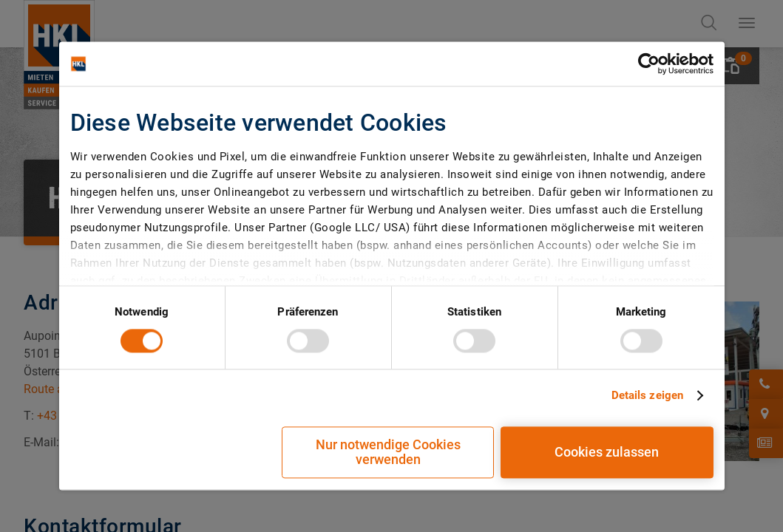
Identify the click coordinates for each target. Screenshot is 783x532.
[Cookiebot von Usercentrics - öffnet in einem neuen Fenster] (649, 64)
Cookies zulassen (607, 453)
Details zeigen (647, 395)
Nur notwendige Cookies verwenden (388, 453)
